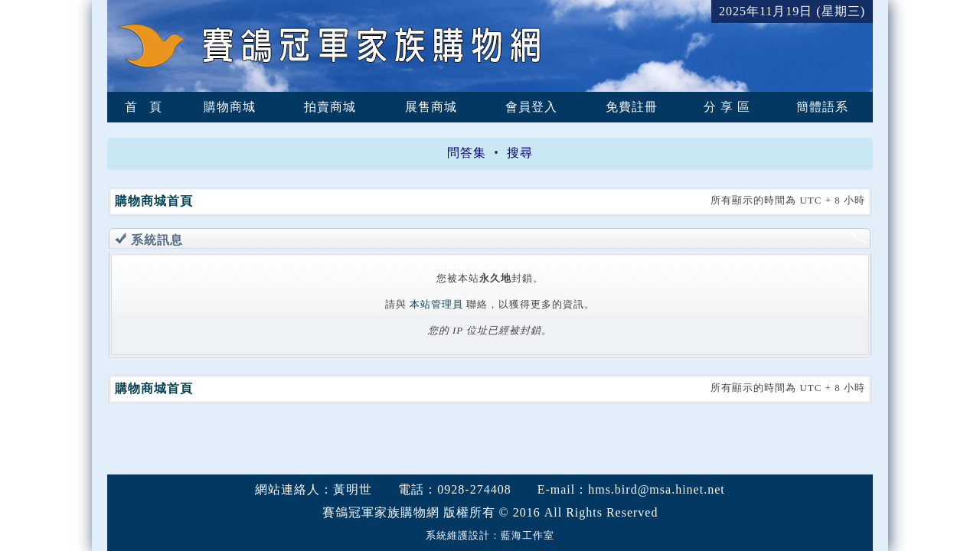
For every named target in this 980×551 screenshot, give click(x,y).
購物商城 (230, 107)
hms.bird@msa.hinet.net (657, 489)
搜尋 (520, 153)
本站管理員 (436, 304)
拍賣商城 (330, 107)
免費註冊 (632, 107)
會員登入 (531, 107)
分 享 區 (727, 107)
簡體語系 (822, 107)
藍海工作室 (528, 535)
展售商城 (431, 107)
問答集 (467, 153)
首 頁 (144, 107)
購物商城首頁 (154, 201)
